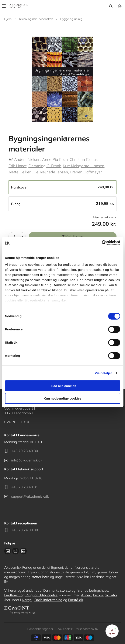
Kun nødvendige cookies (63, 398)
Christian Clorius (84, 159)
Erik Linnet (18, 166)
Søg (111, 6)
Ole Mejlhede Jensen (50, 172)
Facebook (8, 551)
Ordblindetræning (48, 600)
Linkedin (23, 551)
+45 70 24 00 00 (25, 530)
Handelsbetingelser (40, 629)
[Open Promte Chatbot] (112, 631)
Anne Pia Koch (55, 159)
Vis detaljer (103, 373)
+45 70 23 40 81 (25, 487)
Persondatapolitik (86, 629)
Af (11, 160)
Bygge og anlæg (71, 19)
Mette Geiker (20, 172)
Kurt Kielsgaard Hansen (84, 166)
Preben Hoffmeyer (86, 172)
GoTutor (111, 595)
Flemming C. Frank (45, 166)
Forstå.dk (76, 600)
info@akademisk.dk (27, 460)
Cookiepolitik (64, 629)
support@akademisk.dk (30, 496)
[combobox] (17, 236)
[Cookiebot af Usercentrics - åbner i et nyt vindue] (102, 243)
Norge (27, 600)
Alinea (86, 595)
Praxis (98, 595)
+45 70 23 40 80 (25, 451)
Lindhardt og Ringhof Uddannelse (31, 595)
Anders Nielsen (27, 159)
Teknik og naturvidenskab (36, 19)
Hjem (8, 19)
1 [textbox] (15, 236)
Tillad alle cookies (62, 386)
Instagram (15, 551)
